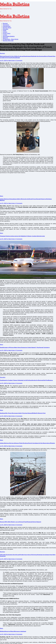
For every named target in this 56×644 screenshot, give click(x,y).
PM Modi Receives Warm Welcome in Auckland (13, 631)
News (2, 196)
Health (5, 31)
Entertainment (7, 26)
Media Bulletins (15, 4)
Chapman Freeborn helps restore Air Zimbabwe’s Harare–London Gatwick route (22, 236)
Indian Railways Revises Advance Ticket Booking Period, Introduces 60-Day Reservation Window (27, 443)
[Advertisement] (28, 185)
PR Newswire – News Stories (11, 39)
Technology (6, 25)
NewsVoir (5, 38)
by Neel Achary (11, 60)
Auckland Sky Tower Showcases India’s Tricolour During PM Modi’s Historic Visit (23, 413)
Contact (5, 32)
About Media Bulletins (9, 36)
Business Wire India (8, 41)
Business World (7, 28)
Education (6, 29)
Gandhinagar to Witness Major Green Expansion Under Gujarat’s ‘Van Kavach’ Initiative (25, 347)
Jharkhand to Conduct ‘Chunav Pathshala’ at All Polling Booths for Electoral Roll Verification (26, 380)
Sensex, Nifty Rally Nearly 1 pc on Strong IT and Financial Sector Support (21, 522)
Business (5, 23)
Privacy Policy (7, 33)
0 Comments (19, 60)
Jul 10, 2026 (3, 60)
